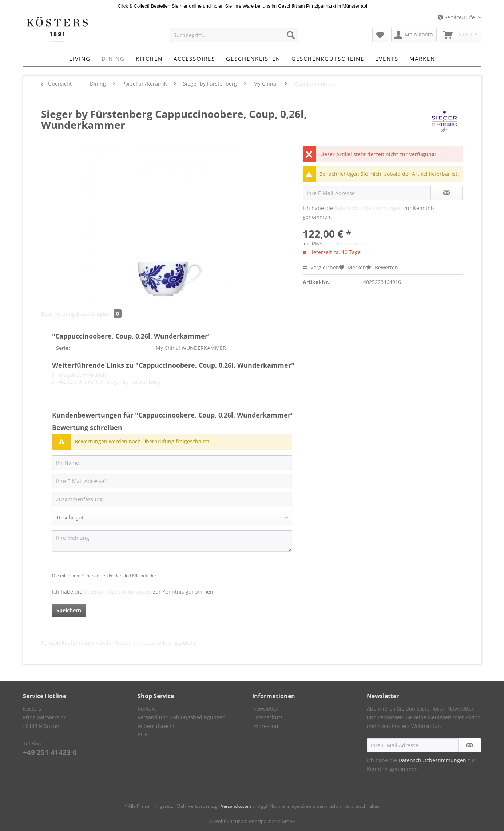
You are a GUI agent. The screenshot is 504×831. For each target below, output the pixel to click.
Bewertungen (99, 314)
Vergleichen (321, 267)
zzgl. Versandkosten (346, 243)
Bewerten (382, 267)
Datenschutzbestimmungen (368, 208)
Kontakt (147, 709)
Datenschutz (267, 717)
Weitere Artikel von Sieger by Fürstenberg (106, 382)
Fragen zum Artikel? (79, 375)
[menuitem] (234, 38)
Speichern (69, 610)
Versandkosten (236, 806)
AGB (143, 734)
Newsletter (265, 709)
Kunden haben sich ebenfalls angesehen (145, 643)
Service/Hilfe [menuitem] (457, 17)
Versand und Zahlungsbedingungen (182, 717)
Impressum (266, 726)
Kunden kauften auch (68, 643)
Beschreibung (58, 314)
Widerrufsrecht (156, 726)
